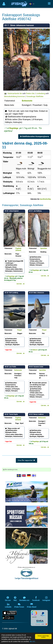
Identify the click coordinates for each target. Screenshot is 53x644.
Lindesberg (41, 93)
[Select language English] (24, 476)
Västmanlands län (15, 93)
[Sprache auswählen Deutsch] (29, 476)
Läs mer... (20, 284)
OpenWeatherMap (45, 199)
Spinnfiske (44, 248)
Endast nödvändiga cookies (43, 636)
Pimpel (19, 330)
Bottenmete (27, 101)
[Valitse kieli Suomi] (34, 476)
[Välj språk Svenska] (19, 476)
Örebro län (30, 93)
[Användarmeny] (4, 4)
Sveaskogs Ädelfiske (35, 96)
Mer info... (33, 642)
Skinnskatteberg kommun (14, 96)
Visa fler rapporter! (26, 460)
